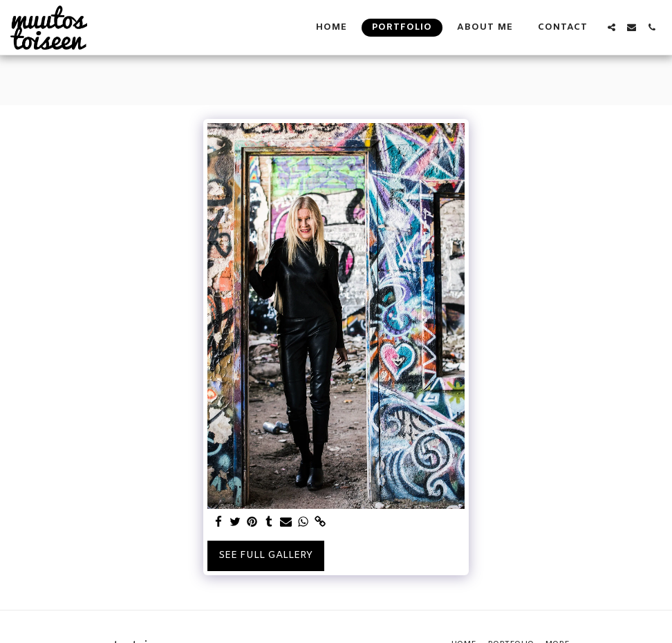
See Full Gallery (265, 556)
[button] (612, 27)
